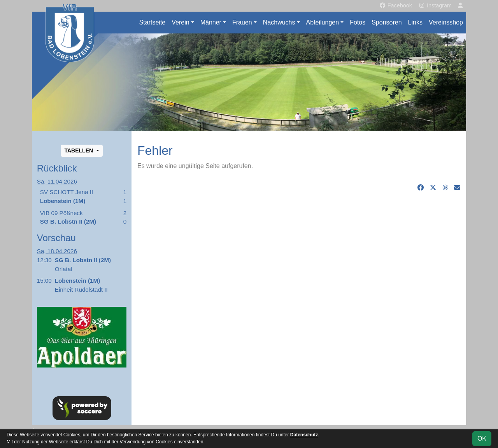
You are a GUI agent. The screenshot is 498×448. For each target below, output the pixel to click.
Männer (211, 22)
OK (482, 438)
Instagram (435, 5)
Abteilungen (323, 22)
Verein (180, 22)
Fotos (358, 22)
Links (415, 22)
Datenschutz (304, 435)
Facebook (395, 5)
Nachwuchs (279, 22)
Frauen (242, 22)
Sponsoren (387, 22)
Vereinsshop (446, 22)
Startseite (153, 22)
